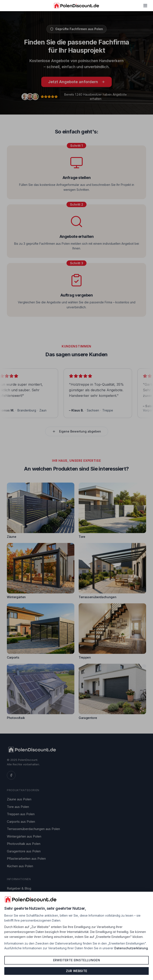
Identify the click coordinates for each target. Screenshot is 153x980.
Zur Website (77, 971)
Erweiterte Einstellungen (76, 960)
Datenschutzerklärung (131, 948)
